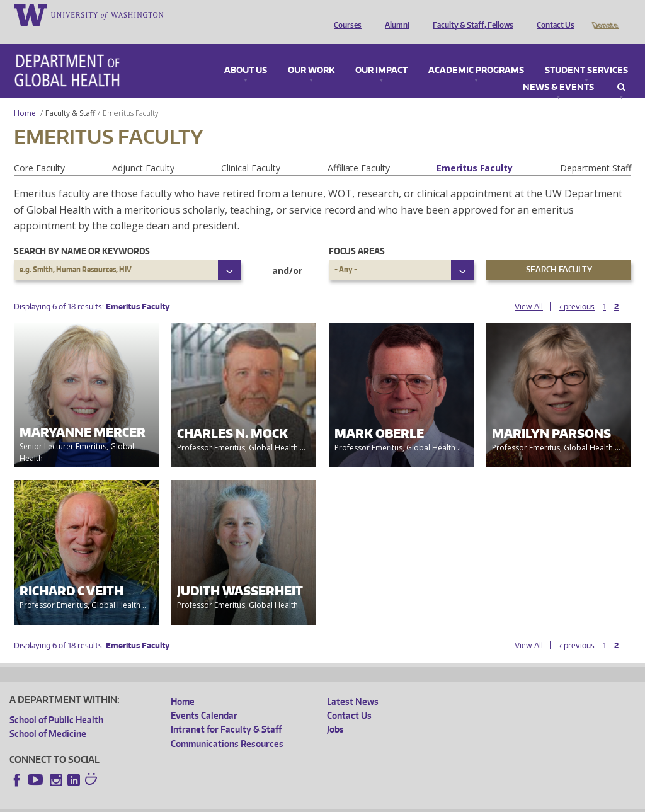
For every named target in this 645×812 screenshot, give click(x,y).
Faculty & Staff (70, 95)
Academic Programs (476, 53)
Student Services (586, 53)
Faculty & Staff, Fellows (470, 14)
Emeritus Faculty (475, 150)
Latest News (353, 684)
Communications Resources (227, 726)
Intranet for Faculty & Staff (226, 712)
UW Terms (227, 802)
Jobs (335, 712)
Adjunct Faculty (143, 150)
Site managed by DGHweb (302, 802)
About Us (246, 53)
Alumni (394, 14)
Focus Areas (357, 233)
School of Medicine (48, 716)
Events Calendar (204, 698)
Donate (604, 14)
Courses (345, 14)
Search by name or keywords (82, 233)
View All (529, 289)
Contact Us (552, 14)
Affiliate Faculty (359, 150)
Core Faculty (39, 150)
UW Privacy (176, 802)
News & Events (558, 70)
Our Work (311, 53)
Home (25, 95)
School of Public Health (56, 702)
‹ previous (577, 289)
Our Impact (381, 53)
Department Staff (596, 150)
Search (621, 70)
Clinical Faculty (251, 150)
